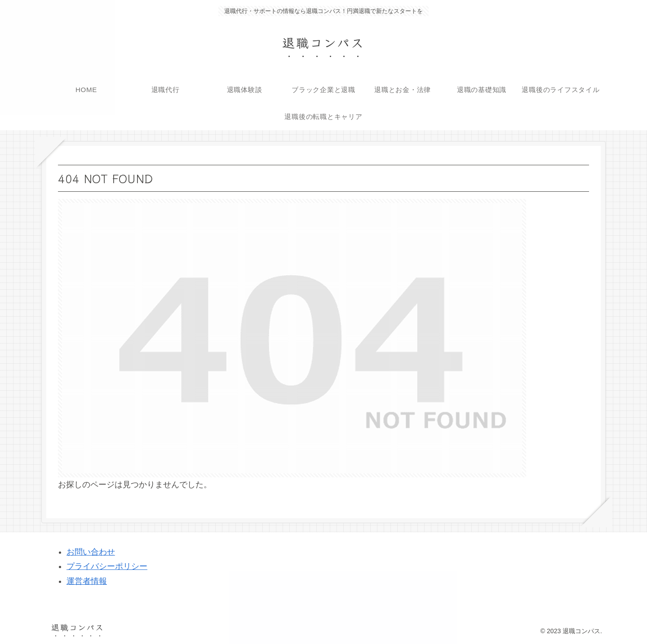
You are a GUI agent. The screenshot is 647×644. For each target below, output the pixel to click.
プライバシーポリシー (107, 566)
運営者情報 (87, 581)
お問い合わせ (91, 552)
